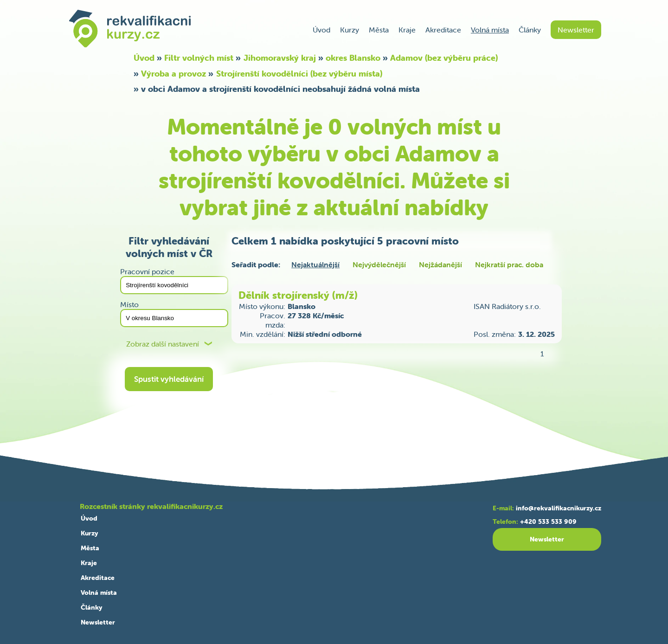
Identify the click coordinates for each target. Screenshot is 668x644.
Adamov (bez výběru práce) (444, 58)
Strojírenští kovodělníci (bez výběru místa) (299, 74)
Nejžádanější (440, 264)
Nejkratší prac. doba (509, 264)
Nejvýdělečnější (379, 264)
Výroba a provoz (173, 74)
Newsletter (576, 30)
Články (530, 30)
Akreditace (443, 30)
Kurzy (350, 30)
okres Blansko (353, 58)
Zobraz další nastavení (163, 344)
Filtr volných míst (199, 58)
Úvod (321, 30)
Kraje (407, 30)
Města (379, 30)
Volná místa (490, 30)
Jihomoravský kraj (280, 58)
